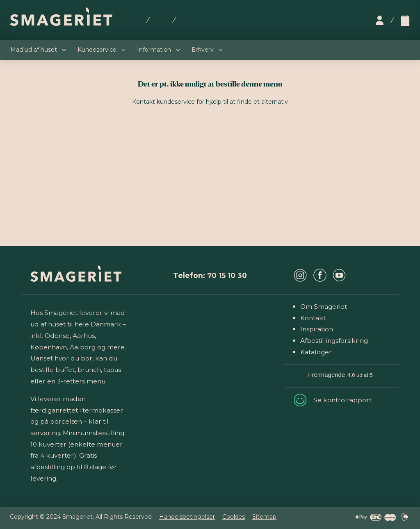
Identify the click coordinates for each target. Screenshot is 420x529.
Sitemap (264, 517)
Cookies (234, 517)
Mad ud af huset (34, 50)
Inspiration (317, 329)
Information (154, 50)
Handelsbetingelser (187, 517)
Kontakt (313, 318)
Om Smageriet (324, 307)
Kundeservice (97, 50)
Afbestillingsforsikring (334, 341)
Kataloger (316, 352)
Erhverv (203, 50)
